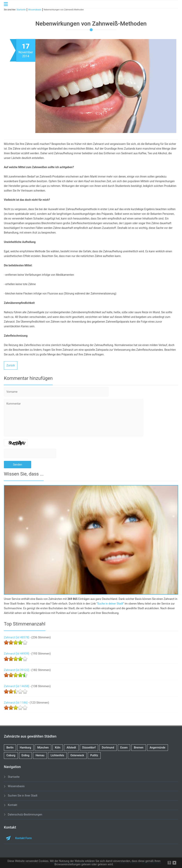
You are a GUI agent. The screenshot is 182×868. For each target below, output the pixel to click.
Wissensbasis (16, 786)
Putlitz (94, 755)
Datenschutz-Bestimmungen (25, 814)
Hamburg (25, 748)
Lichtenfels (57, 755)
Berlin (10, 748)
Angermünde (158, 748)
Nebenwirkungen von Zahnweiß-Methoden (64, 10)
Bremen (139, 748)
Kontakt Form (24, 838)
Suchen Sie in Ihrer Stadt (23, 796)
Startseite (14, 777)
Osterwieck (77, 755)
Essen (124, 748)
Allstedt (71, 748)
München (43, 748)
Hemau (40, 755)
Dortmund (108, 748)
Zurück (11, 365)
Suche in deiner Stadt (110, 604)
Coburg (11, 755)
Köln (58, 748)
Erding (26, 755)
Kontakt (12, 805)
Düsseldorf (89, 748)
